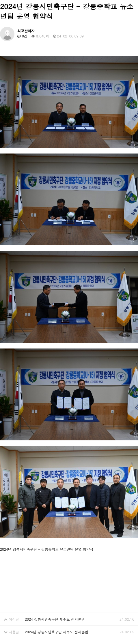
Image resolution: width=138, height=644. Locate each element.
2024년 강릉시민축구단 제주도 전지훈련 (57, 632)
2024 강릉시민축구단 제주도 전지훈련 (55, 619)
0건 (22, 36)
